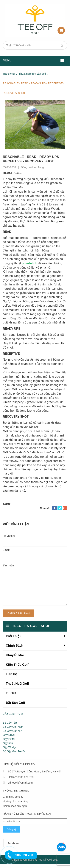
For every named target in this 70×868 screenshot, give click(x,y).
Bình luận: (9, 565)
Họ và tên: (9, 536)
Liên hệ (11, 674)
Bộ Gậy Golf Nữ (12, 731)
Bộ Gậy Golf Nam (13, 727)
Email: (6, 550)
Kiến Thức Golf (17, 665)
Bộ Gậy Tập (10, 723)
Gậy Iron (8, 743)
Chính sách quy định (15, 806)
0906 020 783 (26, 777)
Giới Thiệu (14, 636)
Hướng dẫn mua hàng (16, 801)
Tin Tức (11, 693)
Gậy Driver (9, 735)
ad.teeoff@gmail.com (20, 783)
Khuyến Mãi (15, 655)
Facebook (13, 843)
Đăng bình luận (19, 613)
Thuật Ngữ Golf (17, 684)
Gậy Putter (9, 739)
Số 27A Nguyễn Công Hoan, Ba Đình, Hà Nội (34, 771)
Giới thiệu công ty (13, 797)
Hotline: (12, 777)
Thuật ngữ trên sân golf (32, 74)
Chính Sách (15, 646)
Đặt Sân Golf (15, 703)
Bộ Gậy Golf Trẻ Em (15, 751)
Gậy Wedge (10, 747)
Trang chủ (9, 74)
